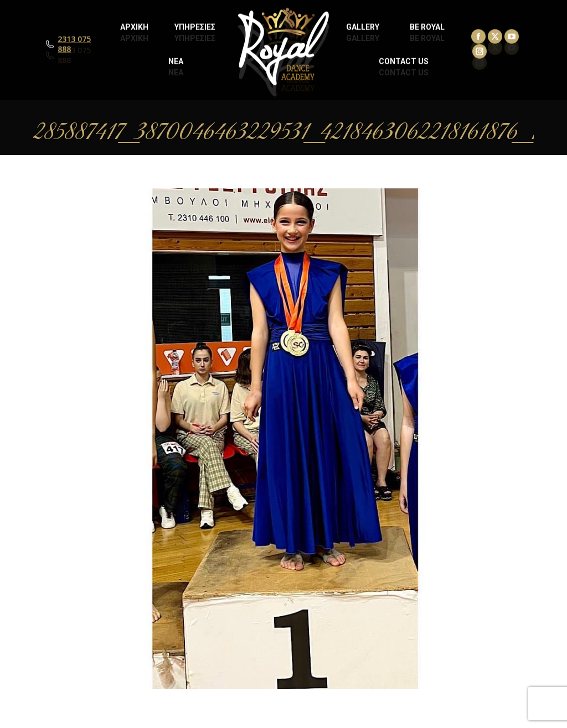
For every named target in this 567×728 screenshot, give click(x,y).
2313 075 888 (74, 55)
